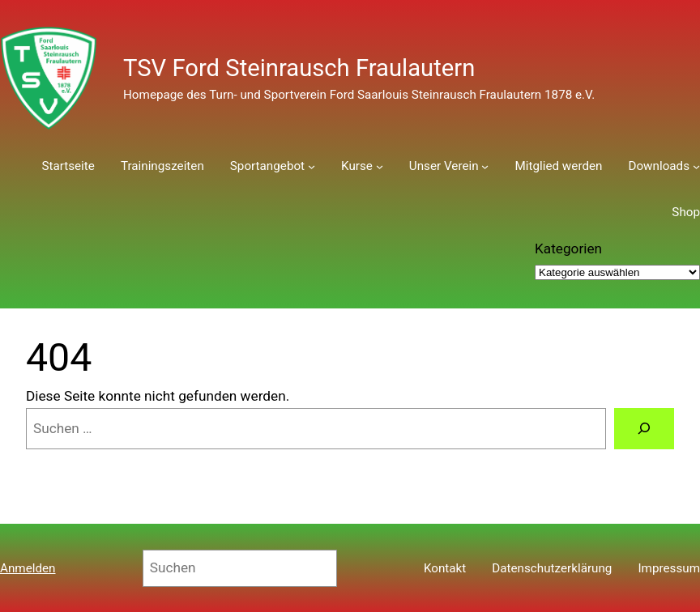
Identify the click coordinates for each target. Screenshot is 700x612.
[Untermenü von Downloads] (696, 166)
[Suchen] (644, 429)
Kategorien (568, 249)
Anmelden (28, 568)
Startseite (68, 166)
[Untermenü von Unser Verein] (485, 166)
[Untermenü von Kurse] (380, 166)
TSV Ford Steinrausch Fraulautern (299, 68)
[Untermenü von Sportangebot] (312, 166)
